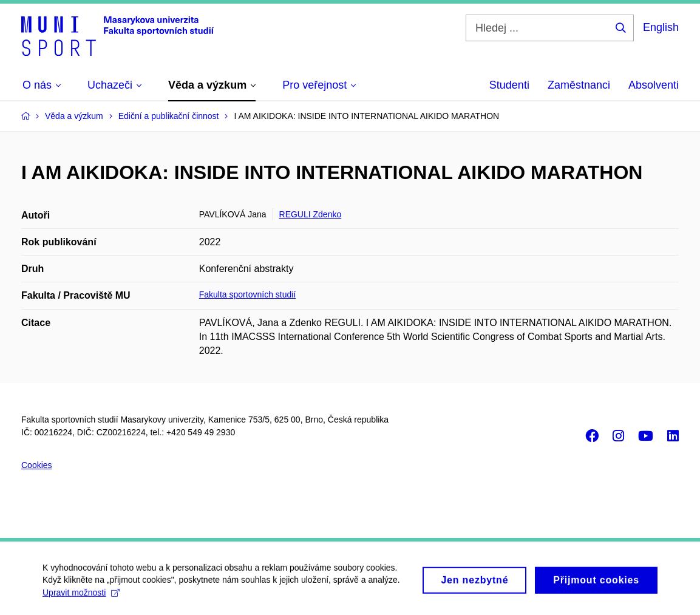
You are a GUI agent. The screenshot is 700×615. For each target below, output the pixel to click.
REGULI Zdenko (311, 214)
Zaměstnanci (579, 85)
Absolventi (654, 85)
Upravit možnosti (81, 597)
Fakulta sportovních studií (248, 294)
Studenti (509, 85)
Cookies (37, 465)
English (661, 27)
